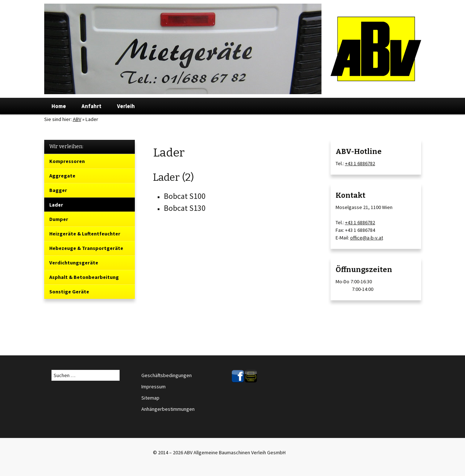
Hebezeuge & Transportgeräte (86, 248)
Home (59, 106)
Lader (56, 205)
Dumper (59, 219)
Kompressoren (67, 161)
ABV (77, 119)
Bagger (58, 190)
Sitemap (150, 398)
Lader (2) (173, 177)
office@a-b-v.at (367, 238)
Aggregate (62, 176)
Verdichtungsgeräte (74, 263)
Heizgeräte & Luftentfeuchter (85, 234)
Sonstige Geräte (69, 292)
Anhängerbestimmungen (168, 409)
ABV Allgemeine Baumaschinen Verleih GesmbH (235, 452)
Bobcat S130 (185, 208)
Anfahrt (92, 106)
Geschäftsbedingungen (167, 375)
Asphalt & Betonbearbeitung (84, 277)
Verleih (126, 106)
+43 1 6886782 (360, 163)
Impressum (153, 387)
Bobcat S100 (185, 196)
